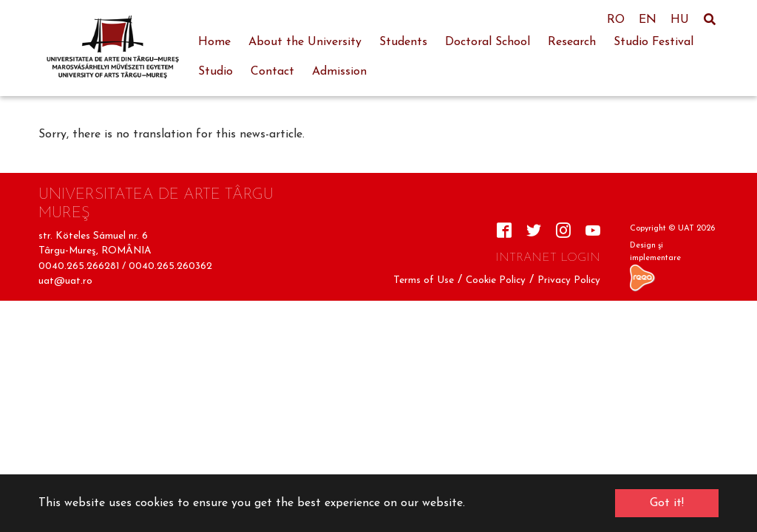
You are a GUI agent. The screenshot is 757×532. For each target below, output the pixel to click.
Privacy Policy (569, 280)
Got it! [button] (667, 503)
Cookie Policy (496, 280)
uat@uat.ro (65, 281)
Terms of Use (424, 280)
